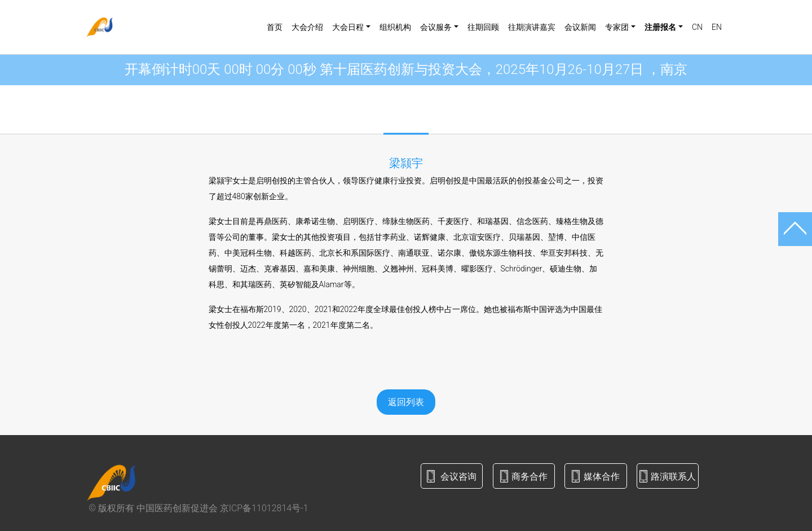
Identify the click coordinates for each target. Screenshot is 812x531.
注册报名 (660, 27)
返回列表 (406, 402)
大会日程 (348, 27)
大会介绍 (307, 27)
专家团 (617, 27)
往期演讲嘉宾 (532, 27)
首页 (275, 27)
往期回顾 (483, 27)
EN (717, 27)
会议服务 (436, 27)
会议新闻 (580, 27)
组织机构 (395, 27)
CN (697, 27)
